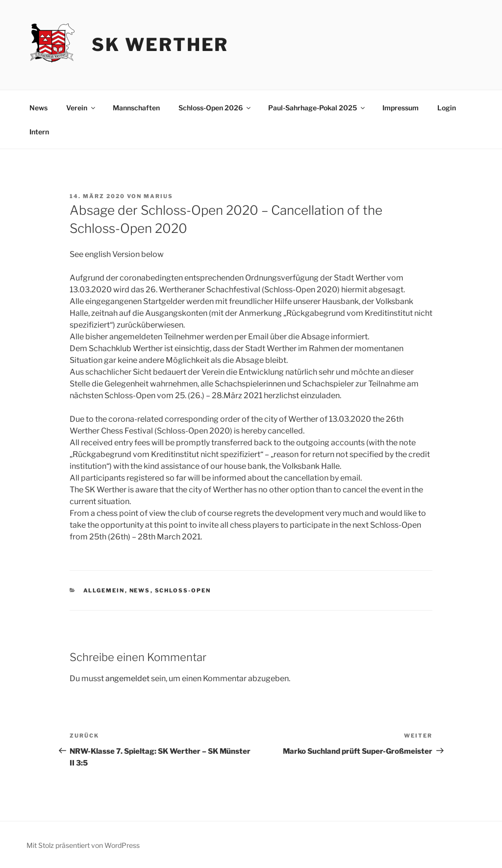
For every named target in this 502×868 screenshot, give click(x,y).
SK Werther (160, 45)
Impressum (401, 108)
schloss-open (183, 590)
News (38, 108)
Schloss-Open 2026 (215, 108)
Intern (39, 132)
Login (447, 108)
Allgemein (104, 590)
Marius (158, 196)
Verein (81, 108)
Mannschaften (136, 108)
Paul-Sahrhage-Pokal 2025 (317, 108)
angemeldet (127, 678)
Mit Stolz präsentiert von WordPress (83, 845)
